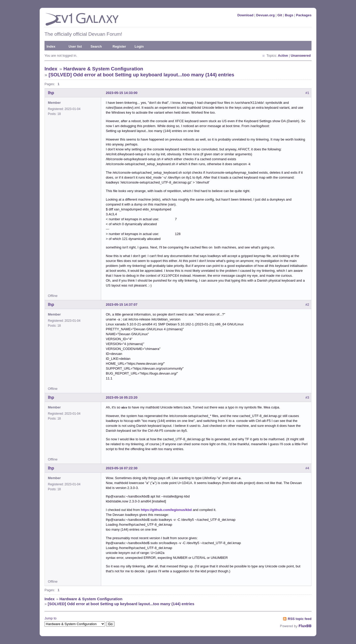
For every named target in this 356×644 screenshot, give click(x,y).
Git (280, 15)
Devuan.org (265, 15)
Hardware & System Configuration (103, 69)
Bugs (289, 15)
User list (75, 46)
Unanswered (301, 56)
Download (245, 15)
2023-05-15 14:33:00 (122, 93)
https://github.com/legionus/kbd (166, 510)
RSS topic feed (300, 619)
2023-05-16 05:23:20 (122, 397)
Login (139, 46)
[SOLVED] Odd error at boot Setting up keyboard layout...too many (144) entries (142, 75)
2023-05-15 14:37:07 (122, 305)
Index (51, 46)
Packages (304, 15)
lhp (51, 93)
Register (119, 46)
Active (283, 56)
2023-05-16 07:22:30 (122, 468)
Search (96, 46)
